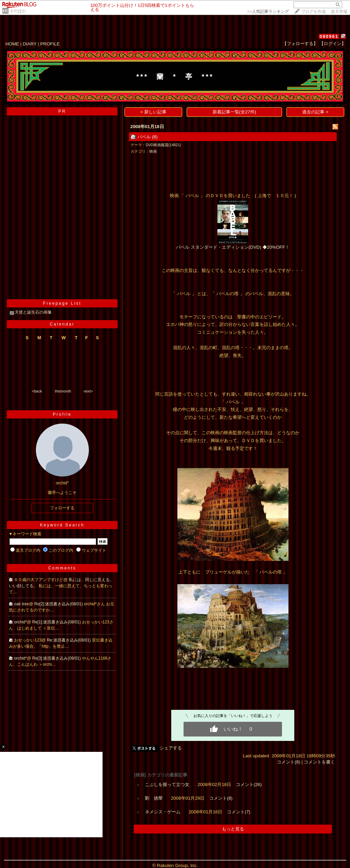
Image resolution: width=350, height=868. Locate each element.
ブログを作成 (313, 12)
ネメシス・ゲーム (163, 812)
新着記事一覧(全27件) (234, 112)
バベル (144, 137)
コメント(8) (288, 762)
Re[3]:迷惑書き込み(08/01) (57, 658)
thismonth (63, 391)
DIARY (30, 44)
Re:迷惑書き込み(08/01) (69, 640)
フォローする (62, 508)
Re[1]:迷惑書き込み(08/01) (57, 622)
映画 (153, 151)
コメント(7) (239, 812)
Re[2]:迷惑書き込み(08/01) (59, 604)
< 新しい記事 (153, 112)
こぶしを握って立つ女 (167, 784)
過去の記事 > (315, 112)
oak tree (21, 604)
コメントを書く (319, 762)
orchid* (20, 622)
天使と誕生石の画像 (33, 312)
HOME (12, 44)
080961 (329, 36)
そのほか (18, 11)
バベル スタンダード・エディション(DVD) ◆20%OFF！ (233, 247)
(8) (155, 137)
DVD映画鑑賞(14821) (163, 145)
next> (88, 391)
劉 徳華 (154, 798)
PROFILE (50, 44)
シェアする (171, 748)
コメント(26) (249, 784)
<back (37, 391)
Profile (62, 414)
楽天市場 (339, 12)
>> (268, 12)
